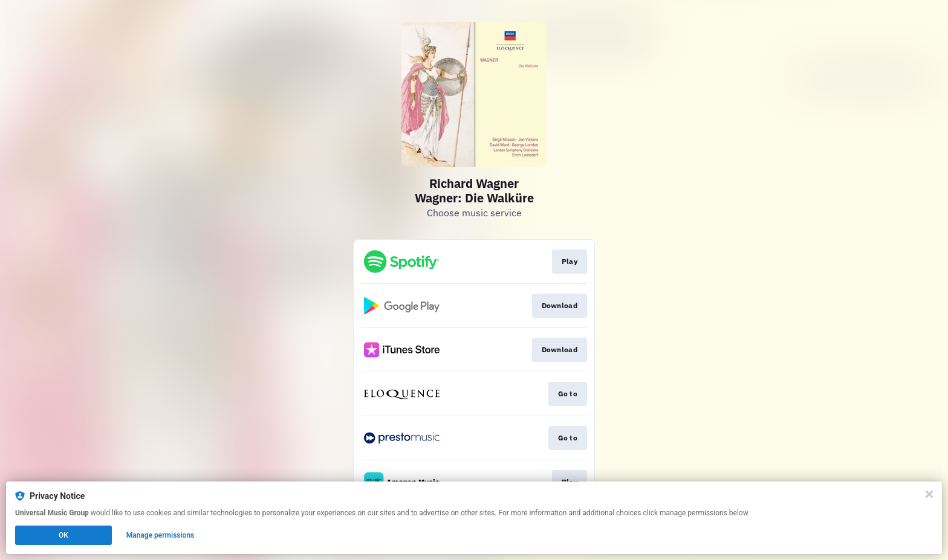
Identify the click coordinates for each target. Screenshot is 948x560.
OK (63, 535)
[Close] (929, 494)
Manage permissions (161, 535)
